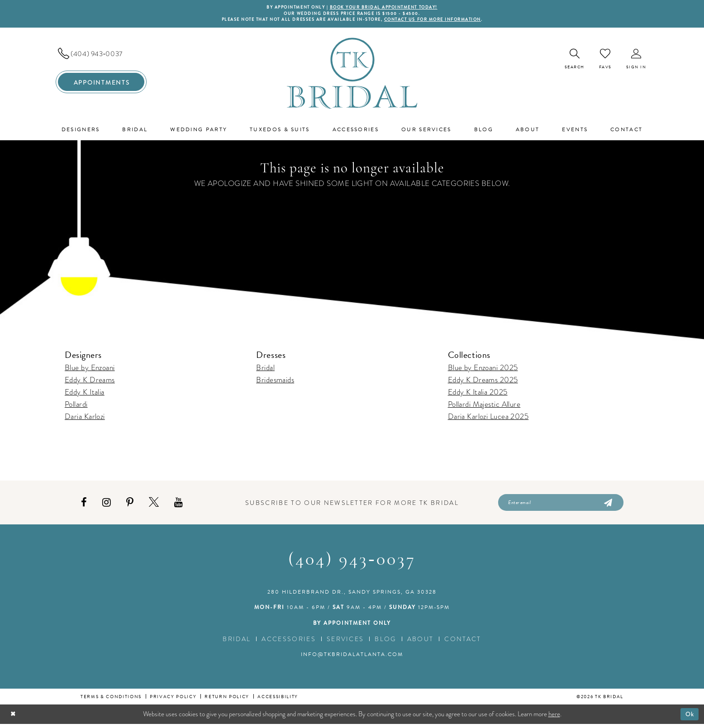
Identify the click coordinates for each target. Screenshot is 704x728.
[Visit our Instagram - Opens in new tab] (107, 505)
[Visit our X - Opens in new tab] (154, 505)
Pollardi (76, 407)
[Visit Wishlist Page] (605, 61)
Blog (385, 642)
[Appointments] (101, 84)
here (554, 718)
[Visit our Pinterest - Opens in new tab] (130, 505)
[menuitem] (101, 56)
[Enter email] (561, 505)
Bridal (265, 370)
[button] (636, 61)
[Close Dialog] (14, 718)
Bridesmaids (275, 382)
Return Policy (227, 700)
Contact (463, 642)
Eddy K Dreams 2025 (483, 382)
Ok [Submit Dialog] (689, 718)
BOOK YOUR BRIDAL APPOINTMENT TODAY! (387, 8)
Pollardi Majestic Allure (484, 407)
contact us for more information (442, 21)
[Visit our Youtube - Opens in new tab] (178, 505)
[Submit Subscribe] (607, 505)
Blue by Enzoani (90, 370)
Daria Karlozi (85, 419)
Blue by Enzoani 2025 (483, 370)
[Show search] (575, 61)
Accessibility (278, 700)
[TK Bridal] (352, 75)
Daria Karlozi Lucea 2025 (488, 419)
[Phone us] (101, 56)
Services (345, 642)
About (421, 642)
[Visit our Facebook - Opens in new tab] (84, 505)
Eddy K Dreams (90, 382)
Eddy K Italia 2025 (478, 394)
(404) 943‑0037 (352, 564)
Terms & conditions (111, 700)
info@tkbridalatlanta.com (352, 658)
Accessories (289, 642)
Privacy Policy (173, 700)
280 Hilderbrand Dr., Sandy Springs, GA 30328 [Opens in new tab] (352, 595)
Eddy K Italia (85, 394)
